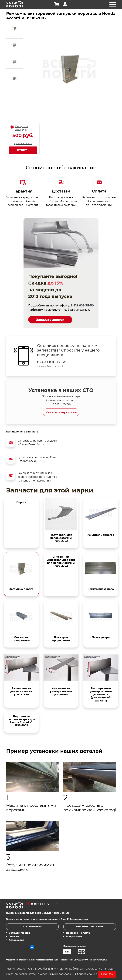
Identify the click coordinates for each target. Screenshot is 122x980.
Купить (23, 150)
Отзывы (14, 936)
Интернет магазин (90, 926)
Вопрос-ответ (75, 936)
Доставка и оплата (78, 933)
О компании (32, 926)
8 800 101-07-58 (52, 362)
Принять (107, 974)
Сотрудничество (19, 933)
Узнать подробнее (61, 412)
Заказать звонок (50, 320)
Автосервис (16, 940)
